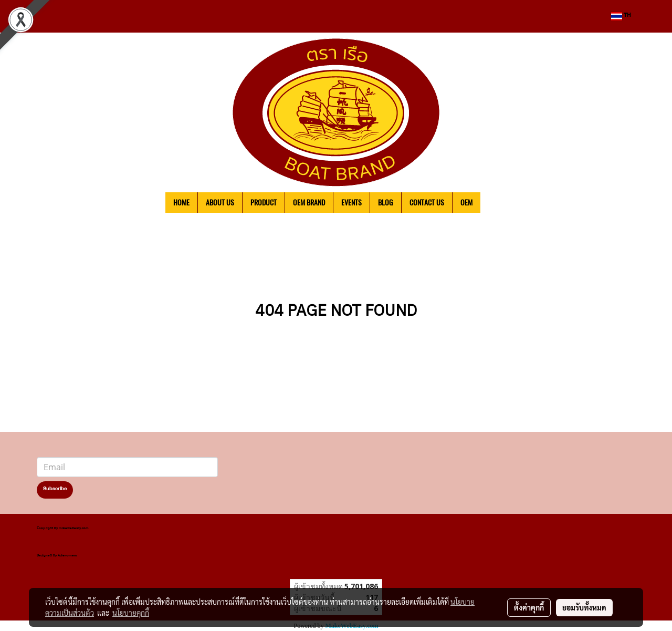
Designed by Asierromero (57, 556)
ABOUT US (220, 203)
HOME (181, 203)
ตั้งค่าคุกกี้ (529, 607)
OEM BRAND (309, 203)
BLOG (386, 203)
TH (621, 16)
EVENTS (351, 203)
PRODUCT (264, 203)
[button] (496, 203)
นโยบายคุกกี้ (131, 613)
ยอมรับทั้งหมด (584, 607)
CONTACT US (427, 203)
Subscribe (55, 490)
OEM (466, 203)
